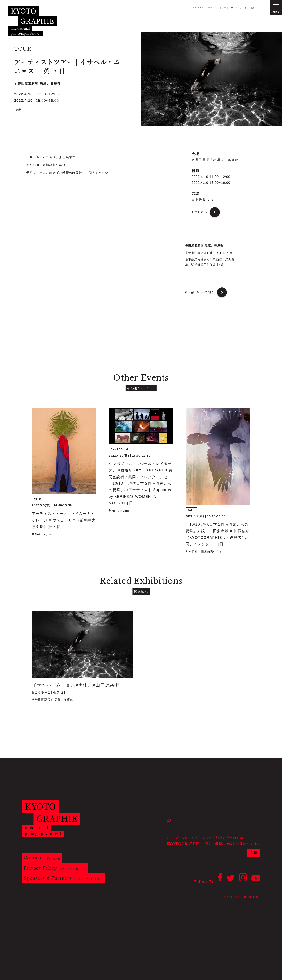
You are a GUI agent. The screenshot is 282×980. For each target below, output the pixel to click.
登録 (254, 853)
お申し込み (199, 212)
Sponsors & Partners (63, 878)
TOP (190, 8)
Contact (42, 858)
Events (199, 8)
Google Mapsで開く (200, 292)
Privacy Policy (55, 868)
